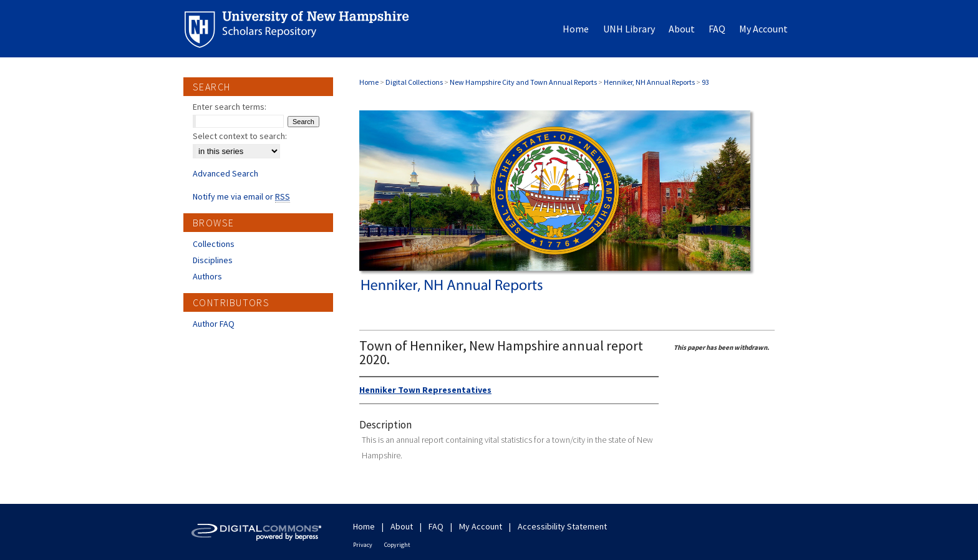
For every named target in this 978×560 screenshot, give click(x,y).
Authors (207, 276)
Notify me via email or (241, 196)
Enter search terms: (230, 107)
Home (369, 82)
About (402, 526)
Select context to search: (240, 136)
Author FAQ (214, 324)
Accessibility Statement (562, 526)
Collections (214, 244)
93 (705, 82)
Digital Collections (414, 82)
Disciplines (213, 260)
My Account (481, 526)
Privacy (363, 545)
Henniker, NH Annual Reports (649, 82)
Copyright (397, 545)
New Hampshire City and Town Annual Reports (523, 82)
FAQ (436, 526)
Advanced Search (225, 173)
